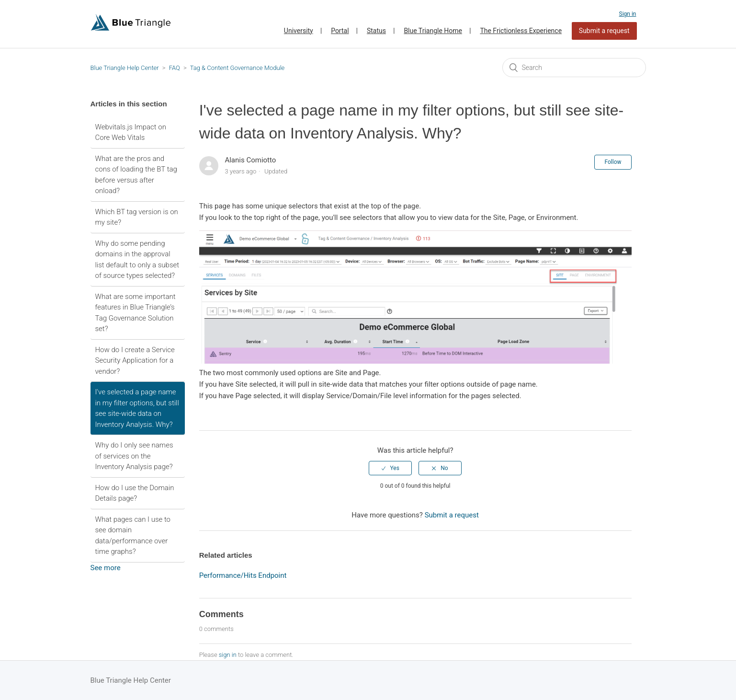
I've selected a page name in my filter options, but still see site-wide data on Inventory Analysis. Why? (137, 408)
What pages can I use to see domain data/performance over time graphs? (133, 536)
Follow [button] (613, 162)
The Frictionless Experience (521, 31)
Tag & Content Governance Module (238, 68)
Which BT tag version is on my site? (137, 217)
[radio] (390, 468)
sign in (228, 655)
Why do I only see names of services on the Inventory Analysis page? (134, 456)
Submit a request (604, 31)
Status (376, 31)
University (299, 31)
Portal (340, 31)
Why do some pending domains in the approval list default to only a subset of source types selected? (137, 260)
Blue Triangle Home (433, 31)
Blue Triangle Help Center (125, 68)
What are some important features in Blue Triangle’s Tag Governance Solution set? (136, 313)
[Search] (574, 68)
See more (106, 568)
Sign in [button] (628, 14)
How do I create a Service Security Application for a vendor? (135, 361)
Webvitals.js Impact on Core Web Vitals (131, 132)
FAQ (175, 68)
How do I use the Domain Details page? (135, 493)
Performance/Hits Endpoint (243, 575)
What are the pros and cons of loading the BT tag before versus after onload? (136, 175)
